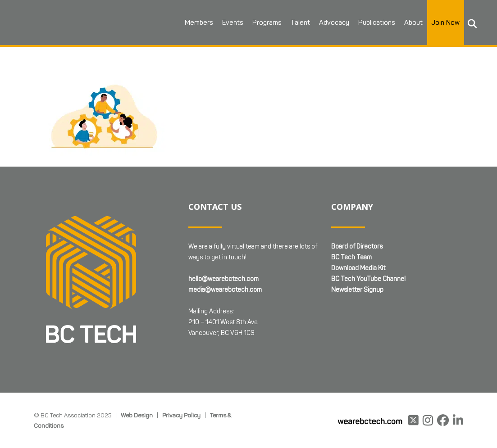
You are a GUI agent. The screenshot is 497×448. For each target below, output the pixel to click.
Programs (267, 23)
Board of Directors (357, 247)
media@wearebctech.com (225, 290)
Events (233, 23)
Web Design (137, 415)
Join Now (446, 23)
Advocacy (334, 23)
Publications (377, 23)
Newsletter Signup (357, 290)
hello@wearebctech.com (223, 279)
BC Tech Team (351, 257)
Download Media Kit (358, 268)
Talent (300, 23)
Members (199, 23)
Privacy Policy (181, 415)
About (413, 23)
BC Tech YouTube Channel (368, 279)
